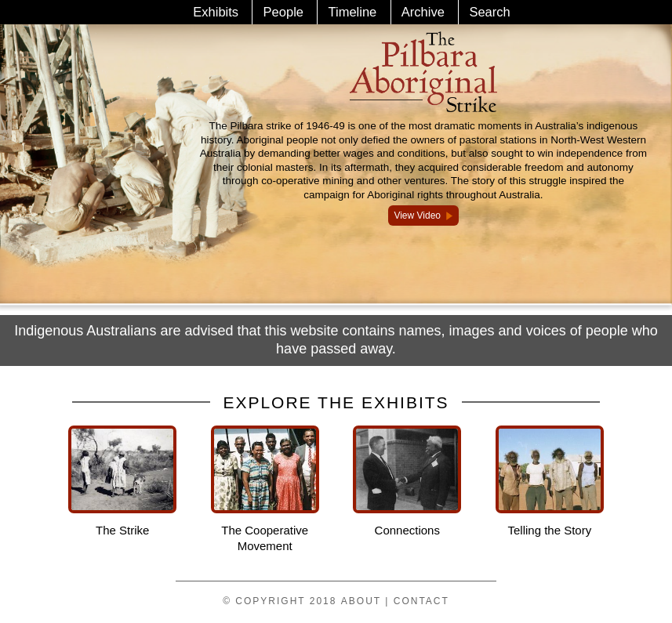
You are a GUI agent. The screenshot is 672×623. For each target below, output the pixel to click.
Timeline (353, 12)
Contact (421, 601)
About (361, 601)
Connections (407, 530)
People (283, 12)
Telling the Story (549, 530)
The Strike (122, 530)
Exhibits (216, 12)
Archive (423, 12)
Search (489, 12)
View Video (423, 216)
